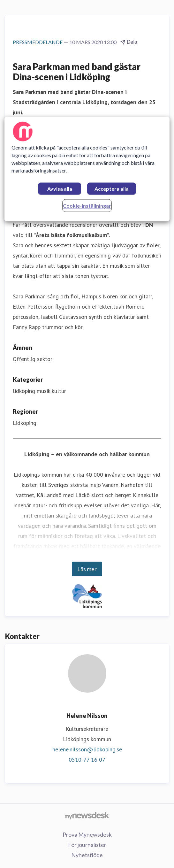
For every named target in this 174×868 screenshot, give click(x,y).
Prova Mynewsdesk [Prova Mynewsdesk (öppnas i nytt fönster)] (87, 834)
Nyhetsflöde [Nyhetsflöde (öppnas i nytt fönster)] (87, 855)
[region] (87, 169)
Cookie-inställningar (87, 206)
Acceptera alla (112, 189)
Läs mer (87, 569)
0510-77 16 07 (87, 760)
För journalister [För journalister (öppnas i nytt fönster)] (87, 845)
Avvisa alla (60, 189)
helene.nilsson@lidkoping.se (87, 749)
